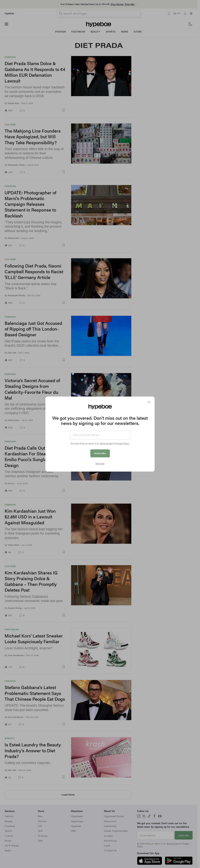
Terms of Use (106, 443)
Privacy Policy (123, 443)
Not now (100, 464)
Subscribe (100, 453)
